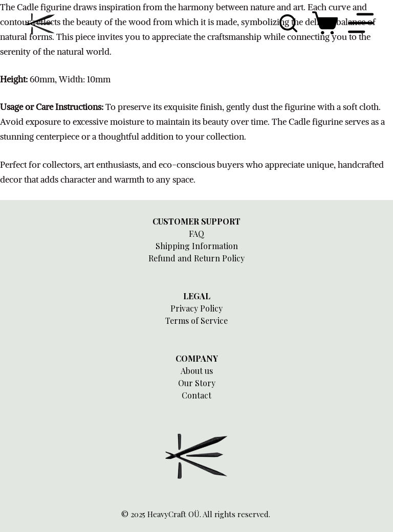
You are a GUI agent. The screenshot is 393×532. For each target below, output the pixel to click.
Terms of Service (196, 320)
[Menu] (361, 23)
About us (197, 371)
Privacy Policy (196, 308)
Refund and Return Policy (196, 258)
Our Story (197, 383)
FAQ (196, 234)
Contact (196, 395)
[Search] (288, 23)
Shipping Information (197, 246)
